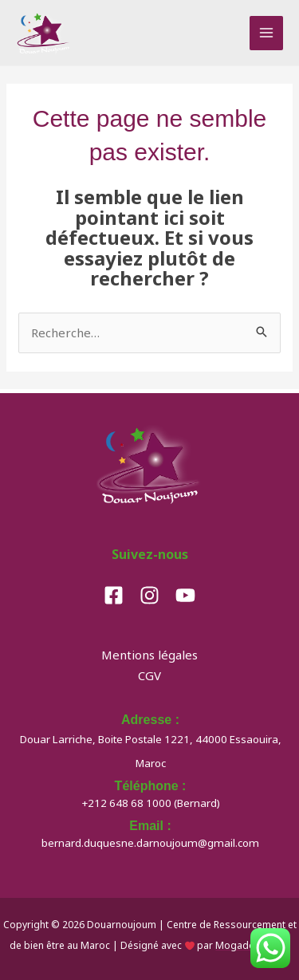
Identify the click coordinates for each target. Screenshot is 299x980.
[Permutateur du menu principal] (267, 33)
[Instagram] (149, 595)
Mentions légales (149, 655)
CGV (149, 675)
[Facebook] (114, 595)
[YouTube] (185, 595)
